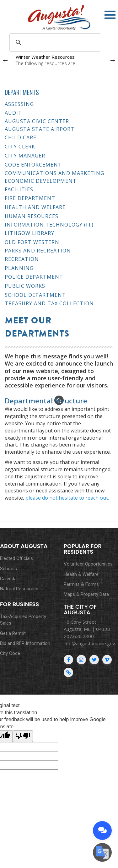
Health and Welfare (35, 207)
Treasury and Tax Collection (49, 304)
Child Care (21, 137)
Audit (13, 113)
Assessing (19, 104)
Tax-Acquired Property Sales (23, 620)
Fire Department (30, 198)
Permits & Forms (81, 584)
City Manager (25, 156)
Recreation (22, 259)
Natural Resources (19, 589)
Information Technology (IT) (49, 225)
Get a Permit (13, 633)
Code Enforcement (33, 165)
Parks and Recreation (38, 251)
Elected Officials (16, 558)
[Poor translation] (23, 736)
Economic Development (41, 181)
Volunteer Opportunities (88, 564)
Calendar (9, 579)
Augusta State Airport (40, 129)
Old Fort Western (32, 242)
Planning (19, 268)
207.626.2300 (79, 636)
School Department (35, 295)
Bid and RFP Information (25, 643)
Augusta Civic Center (37, 121)
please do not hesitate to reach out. (67, 498)
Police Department (34, 277)
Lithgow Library (29, 233)
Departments (22, 92)
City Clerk (20, 147)
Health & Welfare (81, 574)
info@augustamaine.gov (89, 643)
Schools (8, 569)
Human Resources (32, 216)
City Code (10, 653)
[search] (54, 42)
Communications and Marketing (54, 173)
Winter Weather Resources (45, 57)
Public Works (25, 286)
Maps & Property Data (86, 594)
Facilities (19, 189)
